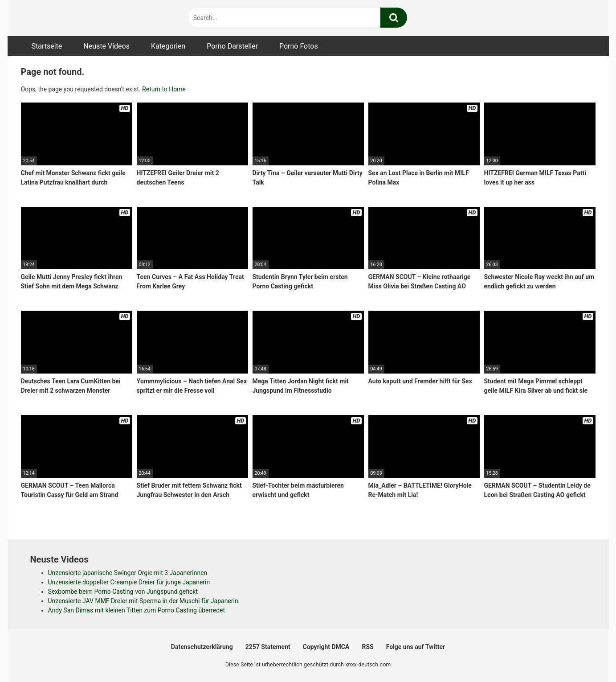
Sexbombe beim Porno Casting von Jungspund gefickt (123, 592)
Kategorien (168, 46)
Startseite (47, 46)
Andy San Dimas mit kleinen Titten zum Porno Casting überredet (137, 610)
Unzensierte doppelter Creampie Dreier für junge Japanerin (129, 582)
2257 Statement (268, 647)
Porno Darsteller (232, 46)
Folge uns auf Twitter (416, 647)
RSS (367, 647)
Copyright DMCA (326, 647)
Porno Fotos (299, 46)
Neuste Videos (106, 46)
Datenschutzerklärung (202, 647)
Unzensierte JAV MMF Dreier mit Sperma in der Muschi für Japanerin (143, 601)
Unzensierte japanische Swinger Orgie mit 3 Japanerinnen (128, 573)
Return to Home (164, 89)
